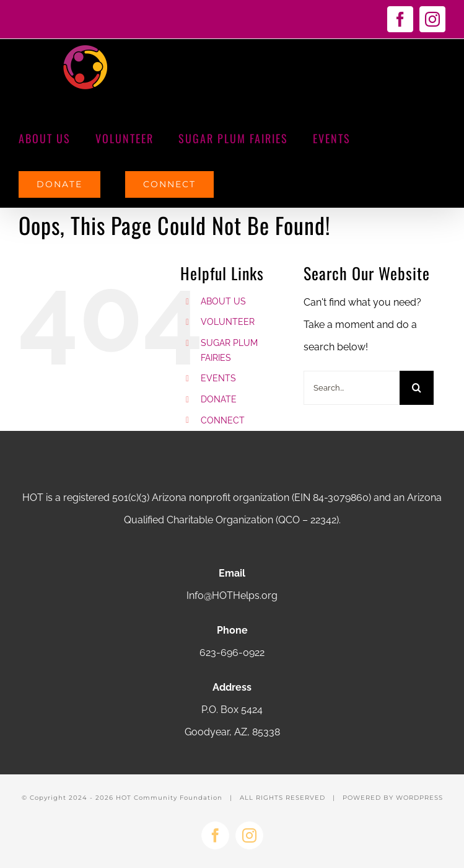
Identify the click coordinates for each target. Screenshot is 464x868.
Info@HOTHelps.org (232, 596)
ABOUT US (223, 301)
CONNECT (223, 420)
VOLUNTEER (228, 322)
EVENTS (218, 378)
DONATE (219, 399)
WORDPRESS (419, 798)
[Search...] (352, 388)
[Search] (417, 388)
